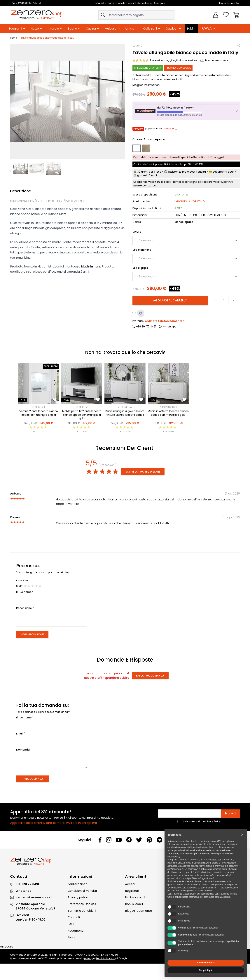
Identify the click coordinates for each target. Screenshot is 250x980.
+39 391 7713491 (146, 327)
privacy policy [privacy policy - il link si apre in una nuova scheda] (218, 844)
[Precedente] (11, 171)
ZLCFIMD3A (125, 407)
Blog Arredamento (139, 911)
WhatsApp (24, 891)
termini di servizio (106, 958)
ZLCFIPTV (82, 407)
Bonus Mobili (134, 904)
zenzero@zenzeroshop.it (34, 897)
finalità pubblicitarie (202, 872)
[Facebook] (100, 840)
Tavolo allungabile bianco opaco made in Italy (48, 38)
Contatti (74, 917)
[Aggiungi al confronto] (141, 313)
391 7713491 (195, 164)
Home (13, 38)
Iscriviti (230, 813)
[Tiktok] (129, 840)
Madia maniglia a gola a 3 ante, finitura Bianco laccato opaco (125, 413)
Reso (71, 937)
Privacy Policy (213, 821)
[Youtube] (119, 840)
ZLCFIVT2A (39, 407)
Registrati (132, 891)
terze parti (216, 860)
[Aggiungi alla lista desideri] (134, 313)
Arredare (7, 946)
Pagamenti (76, 931)
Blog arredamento (228, 3)
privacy (88, 958)
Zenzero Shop (78, 884)
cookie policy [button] (174, 857)
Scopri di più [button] (206, 970)
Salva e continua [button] (206, 963)
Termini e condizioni (82, 911)
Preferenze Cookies (82, 904)
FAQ (71, 924)
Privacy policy (78, 897)
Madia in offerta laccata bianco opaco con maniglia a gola (168, 413)
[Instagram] (109, 840)
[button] (242, 835)
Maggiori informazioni (146, 85)
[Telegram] (159, 840)
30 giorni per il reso (149, 172)
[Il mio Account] (216, 15)
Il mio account (135, 897)
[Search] (103, 15)
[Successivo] (55, 383)
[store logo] (37, 15)
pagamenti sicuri (223, 172)
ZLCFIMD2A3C (168, 407)
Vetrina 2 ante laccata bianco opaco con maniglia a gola (39, 413)
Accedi (130, 884)
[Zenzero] (125, 861)
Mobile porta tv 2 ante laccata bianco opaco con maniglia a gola (82, 415)
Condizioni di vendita (82, 891)
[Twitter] (139, 840)
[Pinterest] (149, 840)
